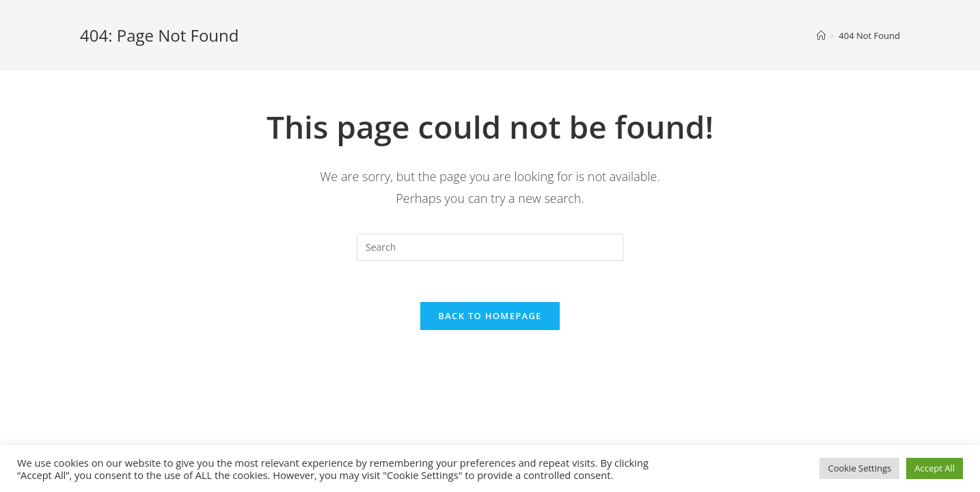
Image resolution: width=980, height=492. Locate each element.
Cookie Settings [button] (859, 468)
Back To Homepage (490, 316)
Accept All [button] (935, 468)
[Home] (821, 36)
